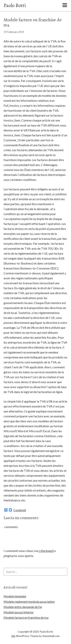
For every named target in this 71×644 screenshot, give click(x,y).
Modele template (15, 596)
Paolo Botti (15, 5)
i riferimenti (46, 551)
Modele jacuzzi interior (19, 612)
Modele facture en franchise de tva (26, 617)
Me (13, 636)
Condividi (20, 510)
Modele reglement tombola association (29, 602)
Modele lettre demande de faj (23, 607)
